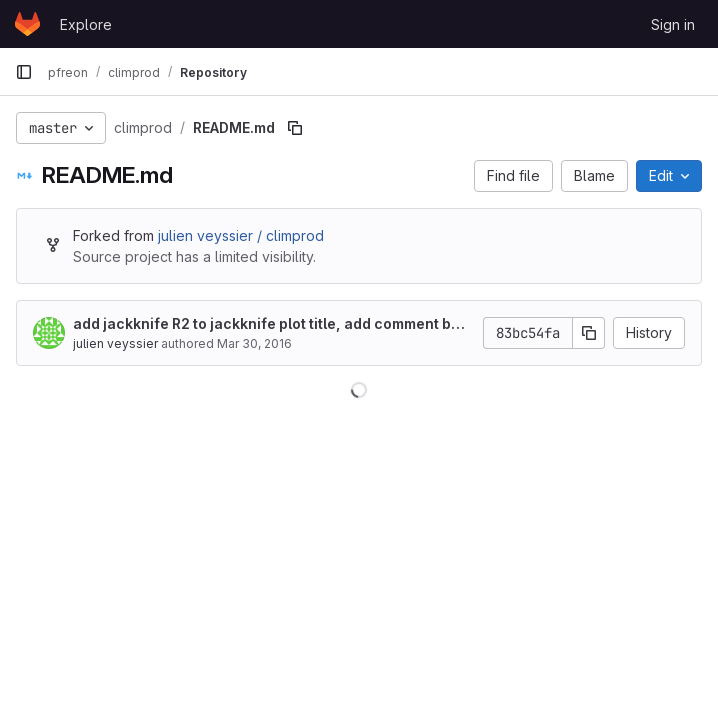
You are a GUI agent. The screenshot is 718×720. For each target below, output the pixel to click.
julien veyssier (115, 343)
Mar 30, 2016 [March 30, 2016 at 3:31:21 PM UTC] (254, 343)
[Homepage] (27, 24)
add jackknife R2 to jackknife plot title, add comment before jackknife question (269, 324)
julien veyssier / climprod (241, 235)
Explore (86, 24)
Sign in (673, 24)
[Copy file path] (295, 128)
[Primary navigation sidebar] (24, 72)
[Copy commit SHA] (589, 333)
